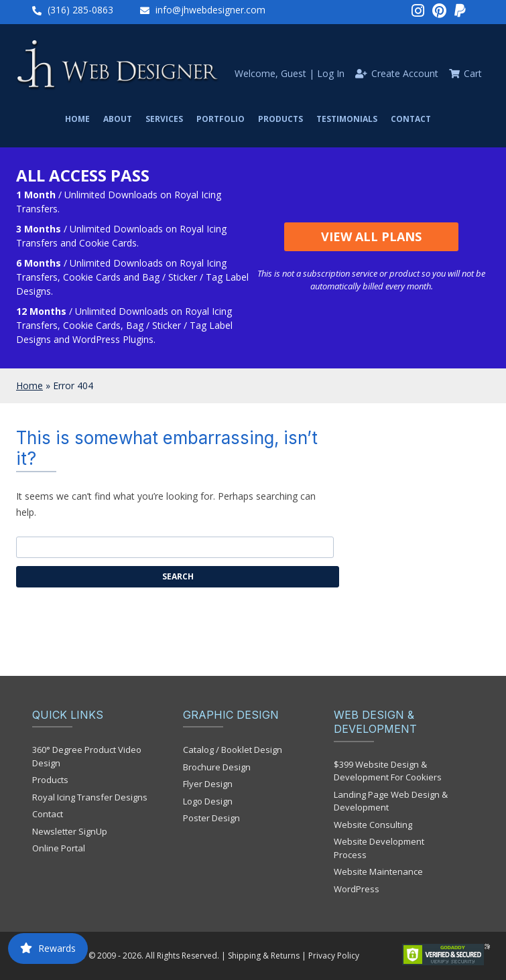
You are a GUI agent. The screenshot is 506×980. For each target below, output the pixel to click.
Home (77, 119)
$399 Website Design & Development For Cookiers (388, 771)
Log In (331, 73)
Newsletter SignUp (70, 831)
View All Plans (371, 236)
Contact (411, 119)
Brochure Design (217, 767)
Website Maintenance (378, 871)
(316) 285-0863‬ (80, 10)
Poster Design (211, 818)
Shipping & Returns (264, 956)
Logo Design (208, 801)
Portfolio (220, 119)
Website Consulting (373, 825)
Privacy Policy (334, 956)
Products (280, 119)
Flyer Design (208, 784)
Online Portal (59, 848)
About (118, 119)
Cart (473, 73)
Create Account (405, 73)
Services (164, 119)
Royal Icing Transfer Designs (90, 797)
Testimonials (347, 119)
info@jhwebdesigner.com (210, 10)
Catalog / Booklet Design (233, 750)
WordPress (357, 889)
